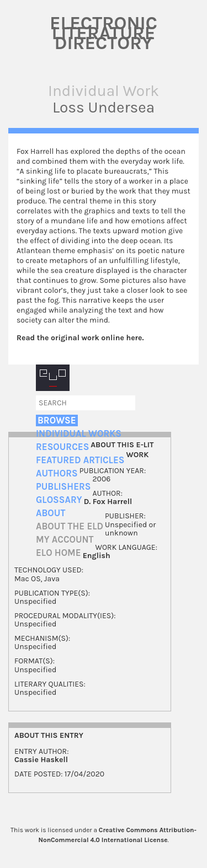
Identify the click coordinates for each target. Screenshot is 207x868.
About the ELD (70, 526)
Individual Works (79, 434)
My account (65, 540)
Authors (57, 473)
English (97, 556)
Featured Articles (80, 460)
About (51, 513)
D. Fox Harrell (108, 502)
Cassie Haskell (41, 760)
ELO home (59, 553)
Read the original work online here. (80, 338)
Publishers (63, 487)
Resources (62, 447)
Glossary (59, 500)
